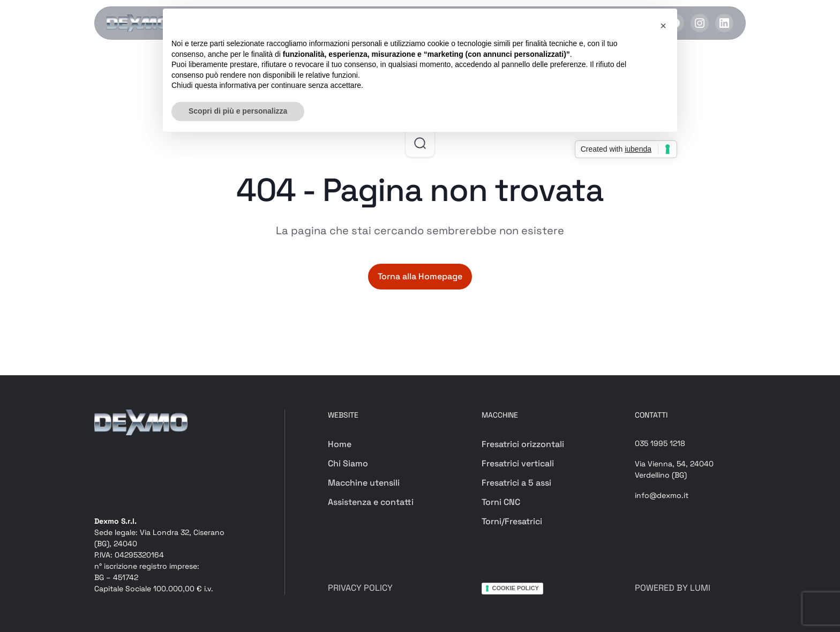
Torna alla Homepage (420, 276)
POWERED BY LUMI (673, 588)
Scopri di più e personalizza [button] (238, 111)
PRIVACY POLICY (360, 588)
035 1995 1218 (660, 443)
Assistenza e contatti (371, 502)
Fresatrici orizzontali (523, 444)
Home (340, 444)
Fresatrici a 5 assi (516, 483)
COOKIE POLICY (516, 588)
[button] (663, 26)
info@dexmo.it (662, 495)
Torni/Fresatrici (512, 521)
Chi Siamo (348, 463)
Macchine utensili (364, 483)
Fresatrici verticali (518, 463)
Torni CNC (501, 502)
